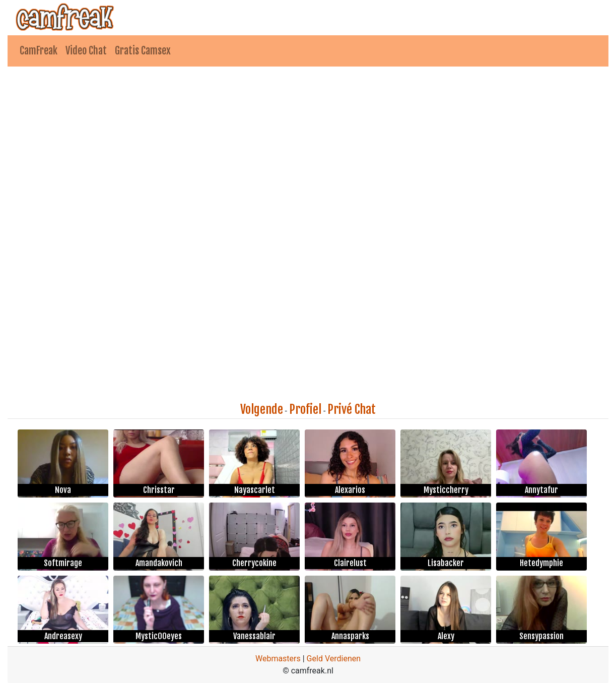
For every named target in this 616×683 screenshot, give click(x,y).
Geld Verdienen (334, 659)
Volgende (262, 409)
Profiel (305, 409)
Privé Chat (352, 409)
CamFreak (39, 51)
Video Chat (86, 51)
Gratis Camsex (143, 51)
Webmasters (278, 659)
